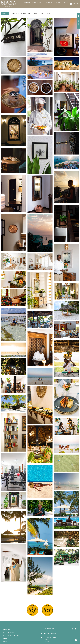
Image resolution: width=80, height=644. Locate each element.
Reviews (58, 5)
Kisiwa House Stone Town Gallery (21, 13)
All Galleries (5, 13)
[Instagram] (72, 629)
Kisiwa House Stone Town (54, 3)
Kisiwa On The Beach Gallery (42, 13)
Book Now (75, 4)
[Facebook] (75, 629)
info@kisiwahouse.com (50, 633)
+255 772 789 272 (49, 629)
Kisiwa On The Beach (38, 3)
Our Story (27, 3)
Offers (66, 3)
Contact (65, 5)
